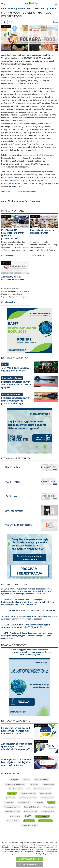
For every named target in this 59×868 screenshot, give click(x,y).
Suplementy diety (13, 821)
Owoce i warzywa (24, 802)
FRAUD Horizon (12, 467)
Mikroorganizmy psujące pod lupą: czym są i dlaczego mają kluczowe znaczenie (15, 731)
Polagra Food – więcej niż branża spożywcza (42, 231)
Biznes (55, 22)
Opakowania (9, 802)
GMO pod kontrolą (14, 511)
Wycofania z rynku (45, 821)
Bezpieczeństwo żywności (15, 784)
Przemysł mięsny (50, 807)
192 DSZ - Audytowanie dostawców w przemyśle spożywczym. (29, 610)
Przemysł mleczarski (12, 811)
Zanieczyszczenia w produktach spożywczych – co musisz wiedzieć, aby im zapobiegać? (17, 746)
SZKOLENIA (40, 9)
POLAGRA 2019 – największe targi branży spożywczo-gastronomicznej (13, 234)
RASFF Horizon (12, 482)
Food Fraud (12, 793)
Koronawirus (10, 798)
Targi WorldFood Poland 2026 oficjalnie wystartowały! (16, 369)
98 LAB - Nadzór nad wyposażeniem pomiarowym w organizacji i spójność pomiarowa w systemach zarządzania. (29, 618)
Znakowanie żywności (30, 825)
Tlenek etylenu (29, 821)
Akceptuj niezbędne (28, 864)
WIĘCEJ (53, 9)
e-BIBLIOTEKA (8, 9)
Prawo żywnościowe (12, 807)
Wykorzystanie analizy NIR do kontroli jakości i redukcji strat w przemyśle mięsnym (16, 762)
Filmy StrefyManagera (42, 789)
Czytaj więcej (7, 255)
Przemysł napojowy (31, 811)
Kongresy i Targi (46, 793)
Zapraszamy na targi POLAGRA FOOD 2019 (13, 278)
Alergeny (14, 779)
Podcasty (51, 802)
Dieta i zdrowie (48, 784)
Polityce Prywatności (45, 854)
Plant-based (39, 802)
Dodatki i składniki (16, 789)
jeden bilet (16, 186)
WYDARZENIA (25, 9)
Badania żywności (41, 779)
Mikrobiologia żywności (28, 798)
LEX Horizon (11, 496)
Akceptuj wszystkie (28, 859)
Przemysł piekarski (48, 811)
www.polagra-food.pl (27, 191)
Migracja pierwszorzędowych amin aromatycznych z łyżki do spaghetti (16, 384)
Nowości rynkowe (47, 798)
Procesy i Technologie (32, 807)
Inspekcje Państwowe (28, 793)
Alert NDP (26, 780)
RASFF (28, 816)
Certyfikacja (34, 784)
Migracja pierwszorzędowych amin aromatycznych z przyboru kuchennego (16, 401)
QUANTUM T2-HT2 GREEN (18, 525)
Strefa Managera (42, 816)
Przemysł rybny (15, 816)
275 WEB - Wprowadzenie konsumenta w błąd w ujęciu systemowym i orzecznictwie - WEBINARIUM (25, 626)
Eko (28, 789)
